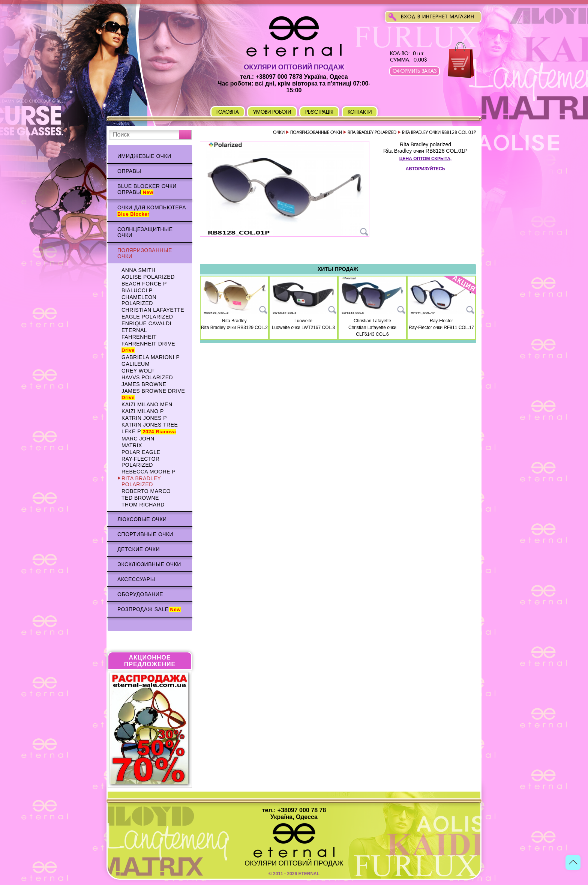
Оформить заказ (415, 71)
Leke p (149, 431)
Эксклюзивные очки (149, 564)
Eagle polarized (147, 317)
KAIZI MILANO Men (147, 404)
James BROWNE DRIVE (153, 394)
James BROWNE (144, 384)
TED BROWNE (140, 498)
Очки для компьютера (152, 211)
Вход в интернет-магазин (438, 17)
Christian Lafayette (153, 310)
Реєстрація (319, 112)
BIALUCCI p (137, 290)
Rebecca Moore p (148, 472)
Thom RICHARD (143, 505)
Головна (228, 112)
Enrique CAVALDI (146, 323)
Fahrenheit (139, 337)
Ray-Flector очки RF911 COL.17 (441, 328)
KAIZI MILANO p (143, 411)
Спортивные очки (145, 534)
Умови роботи (272, 112)
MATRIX (132, 445)
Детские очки (139, 549)
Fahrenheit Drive (148, 347)
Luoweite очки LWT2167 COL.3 (303, 328)
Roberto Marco (146, 491)
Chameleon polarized (139, 300)
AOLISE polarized (148, 277)
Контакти (360, 112)
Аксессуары (136, 579)
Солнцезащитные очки (145, 232)
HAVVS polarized (147, 377)
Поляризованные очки (145, 253)
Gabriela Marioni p (151, 357)
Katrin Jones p (144, 418)
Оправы (129, 171)
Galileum (136, 364)
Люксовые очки (142, 519)
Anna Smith (139, 270)
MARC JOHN (138, 439)
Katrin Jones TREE (150, 425)
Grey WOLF (138, 371)
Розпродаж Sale (149, 609)
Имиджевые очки (144, 156)
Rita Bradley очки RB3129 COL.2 (234, 328)
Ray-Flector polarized (141, 462)
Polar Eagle (141, 452)
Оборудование (140, 594)
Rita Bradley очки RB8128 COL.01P (425, 151)
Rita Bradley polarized (141, 481)
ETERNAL (134, 330)
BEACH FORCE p (144, 284)
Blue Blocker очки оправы (147, 189)
